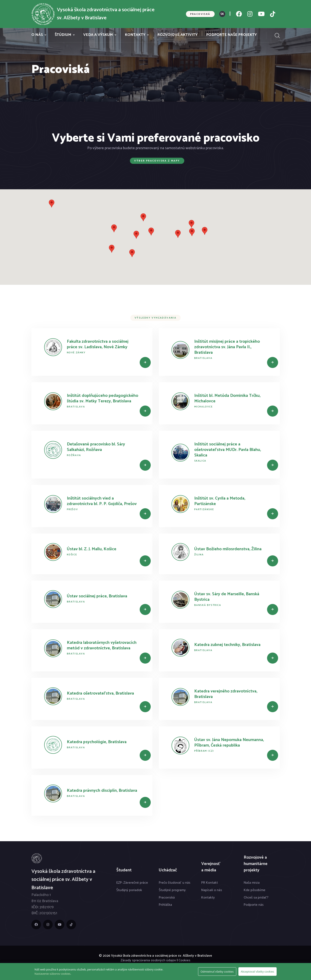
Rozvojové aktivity (177, 35)
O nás (37, 35)
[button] (151, 232)
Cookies (184, 960)
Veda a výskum (98, 35)
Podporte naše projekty (231, 35)
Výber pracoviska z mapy (157, 161)
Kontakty (135, 35)
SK (222, 14)
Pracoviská (200, 14)
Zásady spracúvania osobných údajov (148, 960)
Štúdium (63, 35)
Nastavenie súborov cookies (53, 974)
